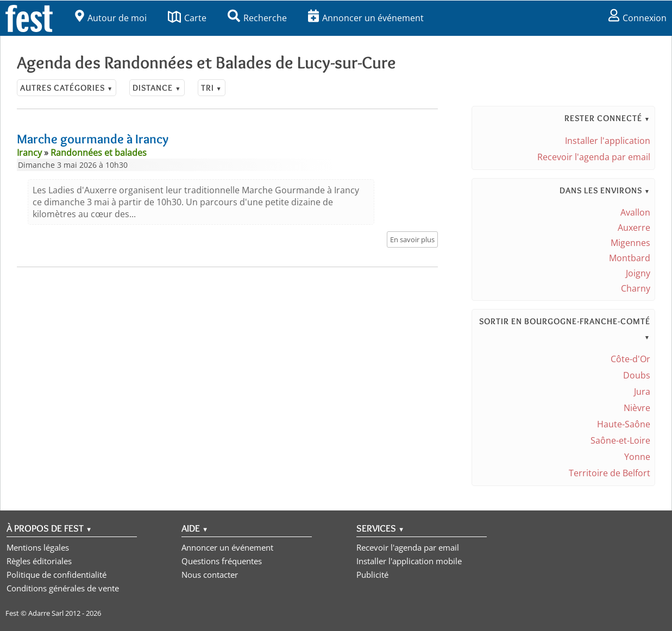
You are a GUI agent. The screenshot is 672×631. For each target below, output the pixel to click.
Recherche (257, 18)
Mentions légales (38, 547)
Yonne (637, 457)
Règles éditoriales (39, 561)
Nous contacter (210, 575)
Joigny (638, 273)
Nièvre (637, 408)
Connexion (638, 18)
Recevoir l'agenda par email (594, 157)
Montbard (630, 258)
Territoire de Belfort (610, 473)
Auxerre (634, 228)
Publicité (372, 575)
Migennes (630, 243)
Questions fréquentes (222, 561)
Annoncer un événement (366, 18)
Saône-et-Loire (620, 440)
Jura (642, 392)
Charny (636, 288)
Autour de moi (111, 18)
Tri (212, 88)
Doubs (637, 375)
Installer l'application (608, 141)
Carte (187, 18)
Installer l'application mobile (409, 561)
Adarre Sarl (46, 613)
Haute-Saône (624, 424)
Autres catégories (67, 88)
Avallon (635, 212)
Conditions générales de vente (63, 588)
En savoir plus (412, 239)
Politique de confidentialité (56, 575)
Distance (157, 88)
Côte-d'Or (630, 359)
